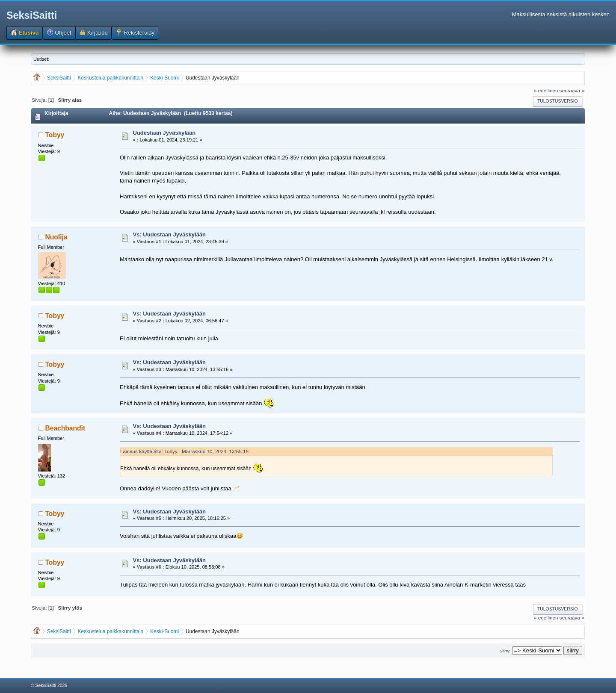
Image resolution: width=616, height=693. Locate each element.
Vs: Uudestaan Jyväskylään (170, 234)
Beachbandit (65, 428)
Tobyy (55, 135)
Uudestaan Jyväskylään (164, 133)
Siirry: (505, 651)
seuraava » (572, 90)
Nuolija (56, 237)
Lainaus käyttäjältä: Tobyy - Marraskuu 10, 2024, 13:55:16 (184, 451)
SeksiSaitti (32, 15)
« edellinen (546, 90)
